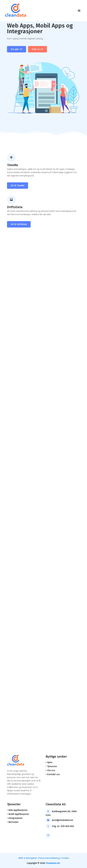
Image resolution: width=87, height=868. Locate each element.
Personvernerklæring (49, 858)
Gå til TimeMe (18, 186)
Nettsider (13, 822)
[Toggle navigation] (79, 11)
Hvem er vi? (37, 49)
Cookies (65, 858)
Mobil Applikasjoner (19, 814)
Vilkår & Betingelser (28, 858)
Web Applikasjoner (18, 810)
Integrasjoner (16, 818)
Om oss (51, 770)
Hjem (50, 762)
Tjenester (52, 766)
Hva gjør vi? (17, 49)
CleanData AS (53, 863)
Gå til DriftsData (19, 224)
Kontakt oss (54, 774)
